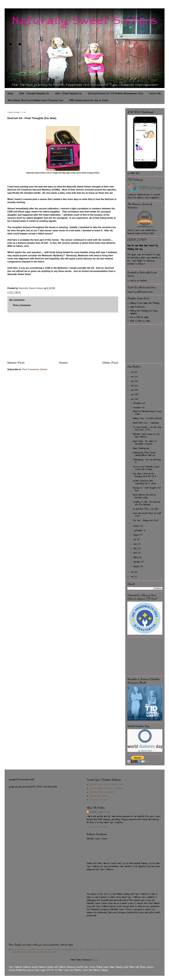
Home (10, 94)
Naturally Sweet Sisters (31, 288)
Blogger (95, 960)
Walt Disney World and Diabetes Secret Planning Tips (35, 101)
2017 (133, 377)
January (137, 567)
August (137, 535)
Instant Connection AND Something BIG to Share (144, 482)
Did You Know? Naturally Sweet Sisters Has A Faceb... (146, 468)
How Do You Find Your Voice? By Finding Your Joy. (143, 247)
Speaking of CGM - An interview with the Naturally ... (146, 503)
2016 (133, 381)
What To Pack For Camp (140, 321)
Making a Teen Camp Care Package (145, 303)
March (136, 557)
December (138, 403)
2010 (133, 577)
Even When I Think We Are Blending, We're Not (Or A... (145, 475)
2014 (133, 390)
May (135, 548)
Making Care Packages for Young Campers (144, 312)
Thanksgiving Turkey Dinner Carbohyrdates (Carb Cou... (144, 454)
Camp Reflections (138, 307)
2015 (133, 386)
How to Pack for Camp (139, 317)
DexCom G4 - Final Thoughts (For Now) (147, 489)
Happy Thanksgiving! (141, 448)
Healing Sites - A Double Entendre (147, 418)
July (135, 539)
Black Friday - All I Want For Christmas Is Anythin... (145, 443)
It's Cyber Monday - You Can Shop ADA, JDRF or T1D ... (147, 429)
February (137, 562)
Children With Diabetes (99, 796)
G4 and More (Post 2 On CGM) (145, 509)
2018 (133, 372)
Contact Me (155, 94)
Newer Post (16, 363)
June (136, 544)
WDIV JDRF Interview (98, 800)
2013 (133, 395)
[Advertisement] (63, 336)
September (138, 530)
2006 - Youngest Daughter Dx (34, 94)
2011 (132, 572)
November (138, 408)
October (137, 526)
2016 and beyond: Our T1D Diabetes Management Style (115, 94)
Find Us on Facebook (138, 281)
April (136, 553)
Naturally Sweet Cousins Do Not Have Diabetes (146, 436)
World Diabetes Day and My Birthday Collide (144, 496)
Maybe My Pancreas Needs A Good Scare (147, 413)
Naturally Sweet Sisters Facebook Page (106, 785)
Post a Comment (22, 305)
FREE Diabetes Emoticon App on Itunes (89, 101)
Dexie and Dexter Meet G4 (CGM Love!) (147, 515)
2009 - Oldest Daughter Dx (68, 94)
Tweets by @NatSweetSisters (140, 292)
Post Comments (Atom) (35, 369)
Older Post (110, 363)
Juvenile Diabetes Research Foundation (106, 788)
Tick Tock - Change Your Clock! (146, 520)
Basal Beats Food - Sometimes (146, 423)
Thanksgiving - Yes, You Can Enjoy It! (147, 461)
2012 (133, 399)
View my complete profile (97, 827)
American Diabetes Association (102, 792)
